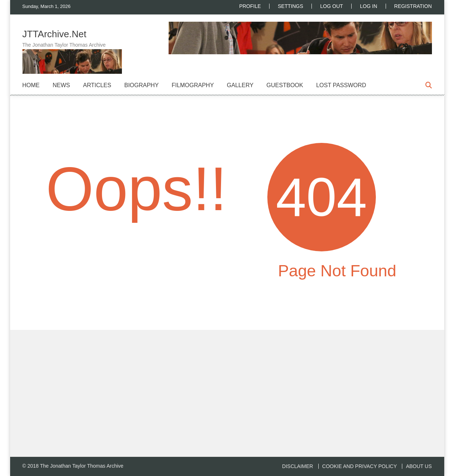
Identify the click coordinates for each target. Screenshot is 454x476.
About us (419, 466)
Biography (141, 85)
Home (31, 85)
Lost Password (341, 85)
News (61, 85)
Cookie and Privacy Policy (360, 466)
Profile (250, 6)
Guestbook (285, 85)
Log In (368, 6)
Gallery (240, 85)
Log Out (332, 6)
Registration (413, 6)
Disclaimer (298, 466)
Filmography (193, 85)
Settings (290, 6)
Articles (97, 85)
